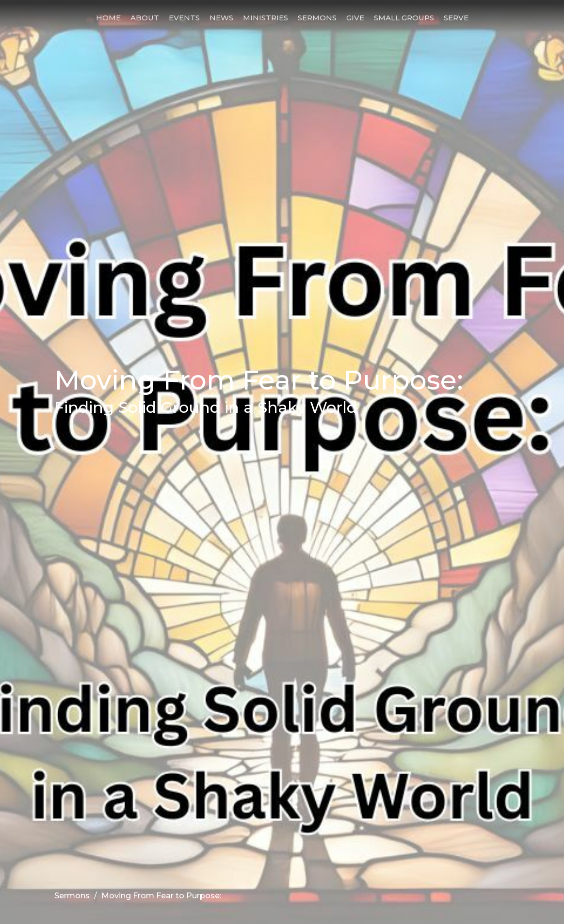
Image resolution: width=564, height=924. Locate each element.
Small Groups (404, 18)
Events (184, 18)
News (221, 18)
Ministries (266, 18)
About (145, 18)
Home (108, 18)
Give (355, 18)
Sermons (317, 18)
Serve (456, 18)
